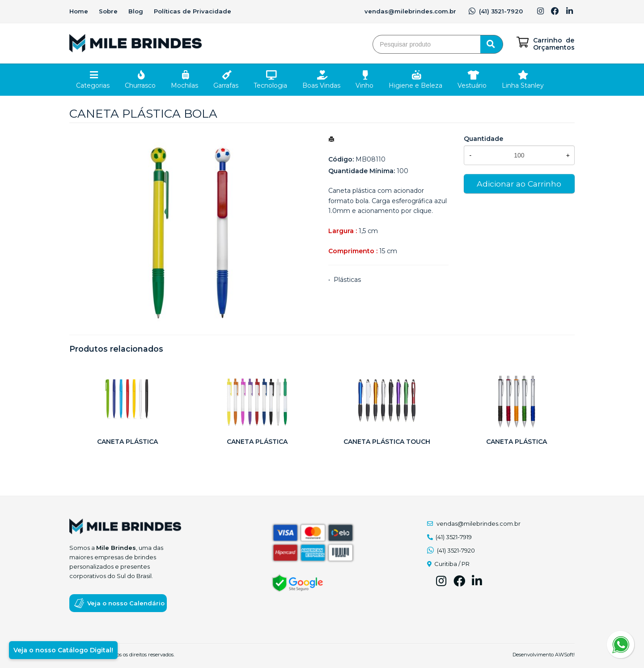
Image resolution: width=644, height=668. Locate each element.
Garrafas (226, 85)
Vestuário (472, 85)
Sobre (108, 11)
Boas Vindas (321, 85)
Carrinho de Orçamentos (554, 44)
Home (79, 11)
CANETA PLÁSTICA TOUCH (387, 442)
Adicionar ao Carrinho (519, 184)
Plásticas (347, 280)
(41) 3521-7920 (496, 11)
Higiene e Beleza (415, 85)
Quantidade (483, 139)
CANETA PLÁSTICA (127, 442)
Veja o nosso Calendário (126, 603)
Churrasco (140, 85)
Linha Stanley (523, 85)
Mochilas (184, 85)
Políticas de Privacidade (193, 11)
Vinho (364, 85)
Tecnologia (270, 85)
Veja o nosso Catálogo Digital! (63, 650)
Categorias (93, 85)
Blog (136, 11)
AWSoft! (565, 655)
